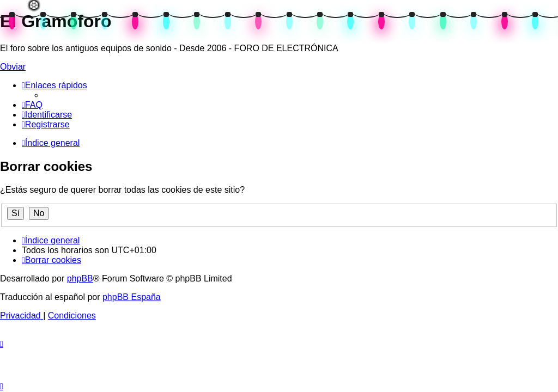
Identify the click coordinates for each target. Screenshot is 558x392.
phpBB (80, 278)
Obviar (13, 67)
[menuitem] (32, 105)
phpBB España (132, 297)
